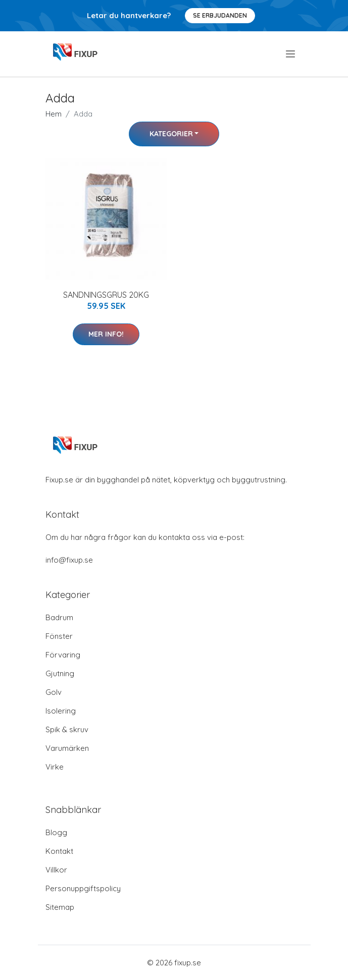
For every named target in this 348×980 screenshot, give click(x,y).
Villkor (56, 870)
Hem (54, 114)
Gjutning (60, 673)
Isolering (61, 711)
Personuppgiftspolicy (83, 888)
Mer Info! (106, 334)
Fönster (59, 636)
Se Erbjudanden (220, 15)
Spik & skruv (67, 729)
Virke (55, 767)
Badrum (59, 617)
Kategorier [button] (171, 134)
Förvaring (63, 655)
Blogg (56, 832)
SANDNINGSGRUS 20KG (106, 295)
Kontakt (59, 851)
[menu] (291, 54)
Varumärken (67, 748)
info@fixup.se (69, 560)
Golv (54, 692)
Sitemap (60, 907)
